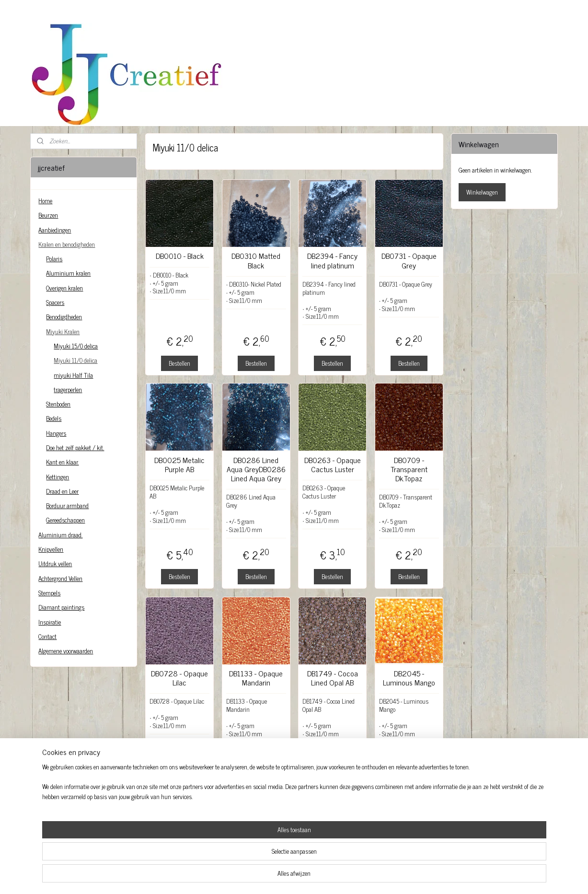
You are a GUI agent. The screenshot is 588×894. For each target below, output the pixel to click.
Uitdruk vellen (55, 563)
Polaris (54, 259)
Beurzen (48, 215)
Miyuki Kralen (63, 331)
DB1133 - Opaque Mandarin (256, 678)
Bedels (54, 418)
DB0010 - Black (179, 256)
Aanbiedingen (55, 230)
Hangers (56, 433)
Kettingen (58, 477)
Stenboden (58, 404)
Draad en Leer (62, 491)
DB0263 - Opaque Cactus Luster (332, 464)
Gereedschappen (65, 520)
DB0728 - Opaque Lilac (179, 678)
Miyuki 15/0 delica (76, 346)
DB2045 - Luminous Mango (409, 678)
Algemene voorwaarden (66, 651)
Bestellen (179, 363)
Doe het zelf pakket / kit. (75, 447)
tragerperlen (68, 389)
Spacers (55, 302)
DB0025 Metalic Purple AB (179, 464)
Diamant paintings (61, 607)
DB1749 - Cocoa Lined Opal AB (332, 678)
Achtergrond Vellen (60, 578)
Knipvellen (51, 549)
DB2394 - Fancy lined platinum (332, 260)
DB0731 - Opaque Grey (409, 260)
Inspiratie (50, 622)
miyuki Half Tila (73, 375)
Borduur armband (67, 505)
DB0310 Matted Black (256, 260)
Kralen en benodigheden (67, 244)
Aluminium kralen (68, 273)
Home (45, 201)
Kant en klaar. (62, 462)
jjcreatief (54, 829)
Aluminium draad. (60, 535)
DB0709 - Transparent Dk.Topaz (409, 469)
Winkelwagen (482, 192)
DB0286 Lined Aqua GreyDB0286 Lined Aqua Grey (256, 469)
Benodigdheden (64, 317)
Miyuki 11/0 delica (75, 360)
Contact (47, 636)
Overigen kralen (64, 288)
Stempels (49, 593)
